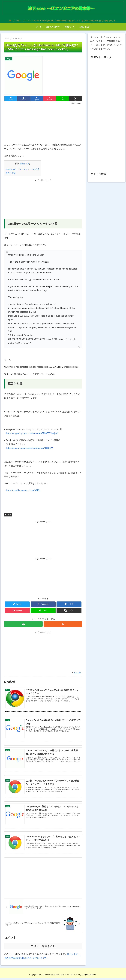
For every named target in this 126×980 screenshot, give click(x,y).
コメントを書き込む (43, 948)
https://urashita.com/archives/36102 (23, 490)
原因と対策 (11, 173)
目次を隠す (25, 164)
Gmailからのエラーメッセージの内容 (22, 169)
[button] (75, 99)
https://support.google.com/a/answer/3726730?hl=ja (32, 433)
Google (8, 515)
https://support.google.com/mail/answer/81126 (29, 448)
